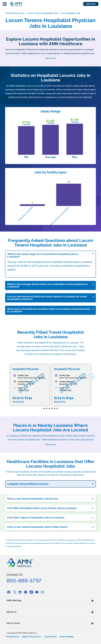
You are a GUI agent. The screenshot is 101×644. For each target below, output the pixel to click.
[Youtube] (37, 592)
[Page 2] (47, 408)
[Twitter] (14, 592)
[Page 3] (49, 408)
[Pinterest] (26, 592)
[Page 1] (44, 408)
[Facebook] (9, 592)
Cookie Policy (50, 637)
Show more (50, 58)
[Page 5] (54, 408)
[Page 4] (52, 408)
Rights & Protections (32, 637)
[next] (92, 376)
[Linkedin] (20, 592)
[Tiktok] (31, 592)
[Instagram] (42, 592)
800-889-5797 (24, 581)
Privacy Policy (13, 637)
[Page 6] (57, 408)
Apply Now (91, 4)
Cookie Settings (67, 637)
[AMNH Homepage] (16, 4)
